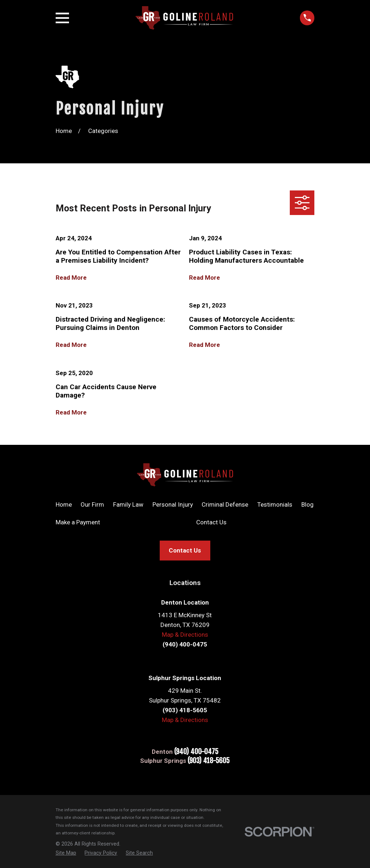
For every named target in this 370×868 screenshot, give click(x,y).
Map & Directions (185, 635)
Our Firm (92, 504)
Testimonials (275, 504)
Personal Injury (173, 504)
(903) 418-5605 (208, 761)
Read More (71, 278)
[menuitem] (66, 853)
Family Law (128, 504)
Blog (307, 504)
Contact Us (211, 522)
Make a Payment (78, 522)
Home (64, 504)
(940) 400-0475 (196, 752)
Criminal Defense (225, 504)
